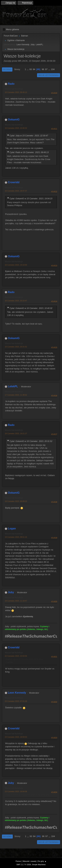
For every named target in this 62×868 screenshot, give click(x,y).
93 (31, 69)
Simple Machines (39, 865)
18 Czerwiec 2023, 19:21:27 (16, 434)
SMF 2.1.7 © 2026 (24, 865)
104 (53, 69)
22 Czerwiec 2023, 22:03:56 (16, 656)
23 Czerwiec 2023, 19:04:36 (16, 791)
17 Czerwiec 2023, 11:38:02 (16, 395)
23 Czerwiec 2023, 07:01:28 (16, 701)
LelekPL (39, 45)
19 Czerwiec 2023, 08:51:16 (16, 537)
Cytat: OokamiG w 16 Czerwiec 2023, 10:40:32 (31, 308)
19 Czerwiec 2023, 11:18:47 (16, 601)
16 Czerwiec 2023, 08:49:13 (16, 92)
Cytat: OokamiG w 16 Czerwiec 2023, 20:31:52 (31, 441)
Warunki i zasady (30, 861)
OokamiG (14, 120)
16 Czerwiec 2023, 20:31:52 (16, 347)
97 (46, 69)
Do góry (7, 837)
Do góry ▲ (42, 861)
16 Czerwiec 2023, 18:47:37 (16, 191)
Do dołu (7, 69)
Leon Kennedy (23, 45)
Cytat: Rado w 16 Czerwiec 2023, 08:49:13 (29, 152)
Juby (32, 45)
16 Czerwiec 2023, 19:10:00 (16, 265)
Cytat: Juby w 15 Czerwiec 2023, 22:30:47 (29, 136)
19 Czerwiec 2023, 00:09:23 (16, 501)
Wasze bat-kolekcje (14, 89)
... (28, 69)
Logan (12, 529)
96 (43, 69)
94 (34, 69)
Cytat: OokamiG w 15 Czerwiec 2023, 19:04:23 (31, 199)
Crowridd (14, 182)
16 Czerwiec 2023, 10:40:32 (16, 128)
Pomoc (18, 861)
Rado (11, 84)
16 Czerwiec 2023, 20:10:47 (16, 301)
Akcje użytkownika (49, 75)
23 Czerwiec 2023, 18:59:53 (16, 737)
